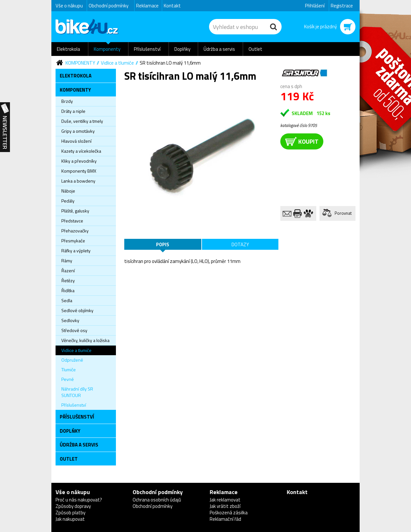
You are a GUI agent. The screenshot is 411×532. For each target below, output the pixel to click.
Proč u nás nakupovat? (79, 500)
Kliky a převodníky (79, 161)
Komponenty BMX (79, 171)
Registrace (342, 6)
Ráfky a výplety (76, 251)
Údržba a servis (219, 49)
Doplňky (182, 49)
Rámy (67, 261)
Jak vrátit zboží (225, 506)
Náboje (68, 191)
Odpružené (72, 360)
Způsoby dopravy (73, 506)
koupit (302, 141)
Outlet (255, 49)
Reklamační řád (225, 519)
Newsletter (5, 127)
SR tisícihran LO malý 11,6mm (170, 63)
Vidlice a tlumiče (117, 63)
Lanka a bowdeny (78, 181)
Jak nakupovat (70, 519)
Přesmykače (73, 241)
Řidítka (68, 290)
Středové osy (74, 330)
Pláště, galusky (75, 211)
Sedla (67, 300)
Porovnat (343, 213)
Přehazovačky (75, 231)
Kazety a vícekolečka (81, 151)
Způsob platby (70, 513)
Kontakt (172, 6)
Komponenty (107, 49)
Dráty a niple (73, 111)
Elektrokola (68, 49)
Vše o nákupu (69, 6)
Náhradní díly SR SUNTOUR (77, 392)
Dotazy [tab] (240, 244)
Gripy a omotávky (78, 131)
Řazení (68, 271)
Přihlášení (315, 6)
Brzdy (67, 101)
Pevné (68, 379)
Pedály (68, 201)
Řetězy (68, 280)
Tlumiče (69, 370)
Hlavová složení (76, 141)
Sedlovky (70, 320)
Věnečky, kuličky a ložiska (85, 340)
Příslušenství (147, 49)
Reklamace (147, 6)
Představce (72, 221)
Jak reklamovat (225, 500)
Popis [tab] (163, 244)
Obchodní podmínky (109, 6)
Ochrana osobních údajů (157, 500)
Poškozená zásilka (229, 513)
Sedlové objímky (77, 310)
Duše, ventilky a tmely (82, 121)
